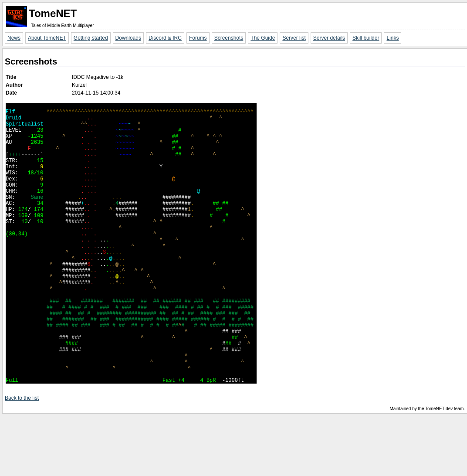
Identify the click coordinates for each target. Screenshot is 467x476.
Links (393, 38)
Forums (198, 38)
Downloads (128, 38)
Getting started (91, 38)
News (14, 38)
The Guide (263, 38)
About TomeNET (47, 38)
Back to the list (22, 458)
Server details (329, 38)
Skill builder (366, 38)
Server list (294, 38)
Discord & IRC (165, 38)
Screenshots (229, 38)
